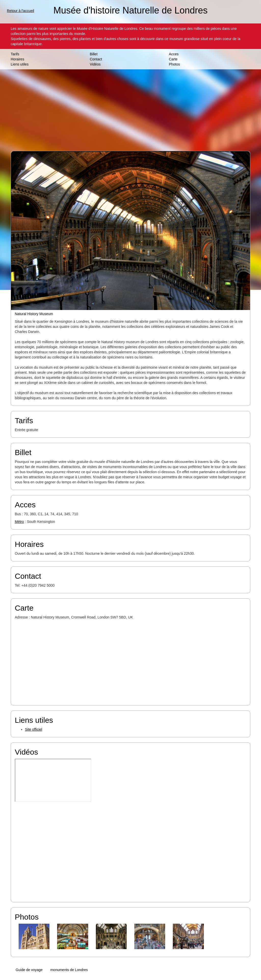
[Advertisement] (130, 110)
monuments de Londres (69, 970)
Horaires (17, 59)
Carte (173, 59)
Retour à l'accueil (21, 11)
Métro (19, 522)
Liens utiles (20, 64)
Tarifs (15, 54)
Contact (96, 59)
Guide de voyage (29, 970)
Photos (174, 64)
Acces (174, 54)
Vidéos (95, 64)
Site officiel (34, 729)
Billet (94, 54)
